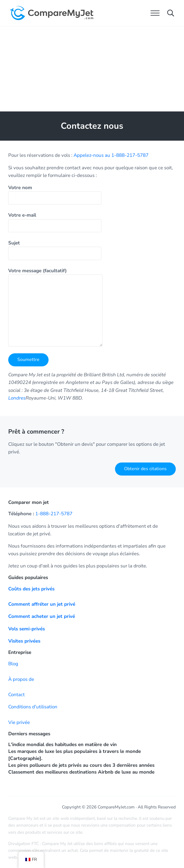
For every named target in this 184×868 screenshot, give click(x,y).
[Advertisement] (92, 69)
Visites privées (24, 641)
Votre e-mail (55, 222)
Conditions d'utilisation (33, 707)
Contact (16, 695)
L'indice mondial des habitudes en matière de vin (62, 745)
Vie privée (19, 722)
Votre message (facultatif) (55, 307)
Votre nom (55, 195)
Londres (17, 398)
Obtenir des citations (145, 469)
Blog (13, 664)
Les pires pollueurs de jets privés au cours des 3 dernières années (81, 765)
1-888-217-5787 (54, 514)
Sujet (55, 250)
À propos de (21, 679)
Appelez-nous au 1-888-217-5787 (111, 155)
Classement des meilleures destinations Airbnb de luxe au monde (81, 772)
